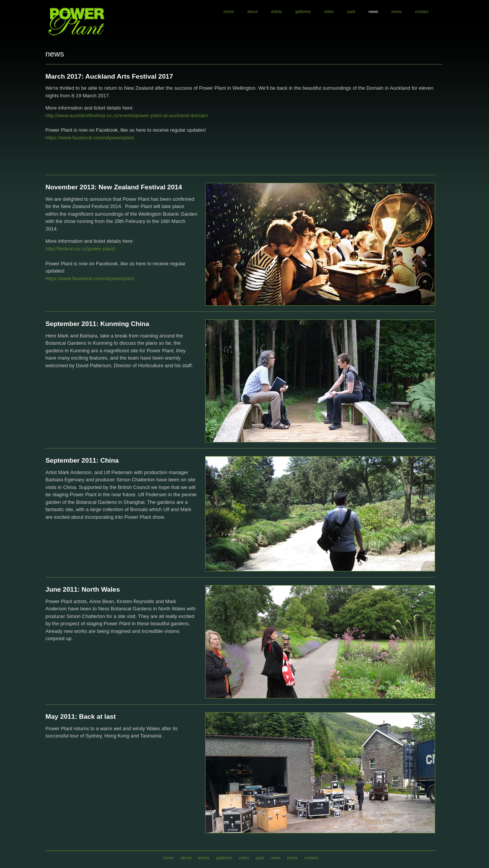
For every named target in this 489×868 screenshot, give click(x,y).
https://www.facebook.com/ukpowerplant (90, 138)
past (351, 11)
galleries (303, 11)
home (229, 11)
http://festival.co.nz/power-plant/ (80, 249)
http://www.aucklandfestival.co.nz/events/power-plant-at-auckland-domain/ (127, 115)
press (397, 11)
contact (422, 11)
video (329, 11)
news (373, 11)
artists (276, 11)
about (252, 11)
